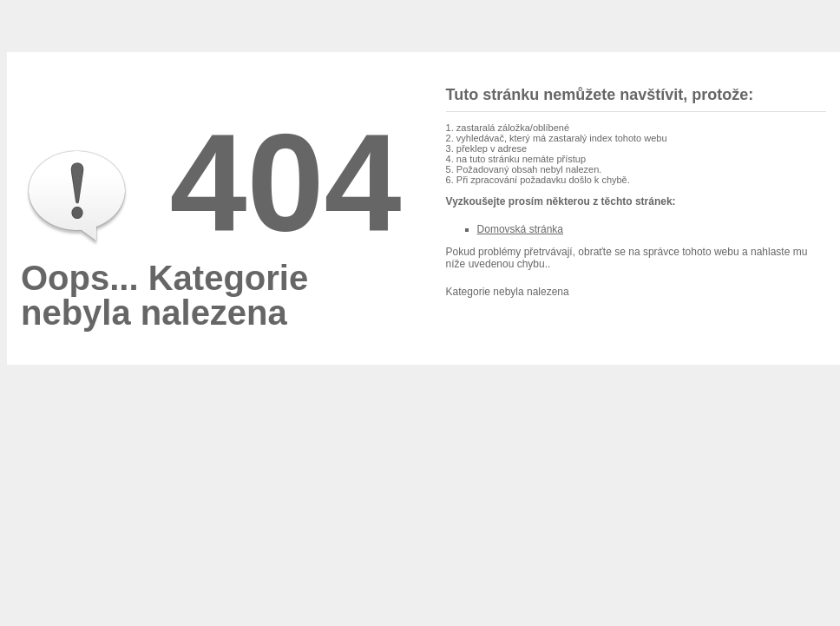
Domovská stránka (520, 229)
